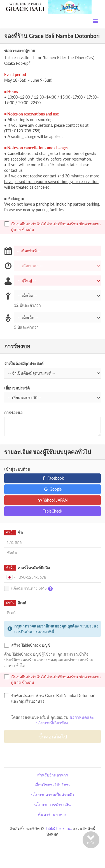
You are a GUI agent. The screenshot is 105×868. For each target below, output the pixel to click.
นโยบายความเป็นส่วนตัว (53, 795)
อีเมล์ (15, 603)
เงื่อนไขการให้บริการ (53, 785)
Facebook (53, 478)
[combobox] (11, 577)
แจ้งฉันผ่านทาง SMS (30, 589)
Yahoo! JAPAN (53, 500)
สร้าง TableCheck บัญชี (27, 645)
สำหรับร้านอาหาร (53, 775)
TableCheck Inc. (58, 828)
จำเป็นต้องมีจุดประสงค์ (24, 363)
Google (53, 489)
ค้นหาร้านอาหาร (53, 814)
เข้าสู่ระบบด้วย (17, 469)
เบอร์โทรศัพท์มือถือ (27, 568)
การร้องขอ (13, 412)
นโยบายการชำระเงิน (53, 804)
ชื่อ (13, 533)
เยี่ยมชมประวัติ (17, 388)
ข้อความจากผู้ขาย (20, 51)
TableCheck (53, 511)
